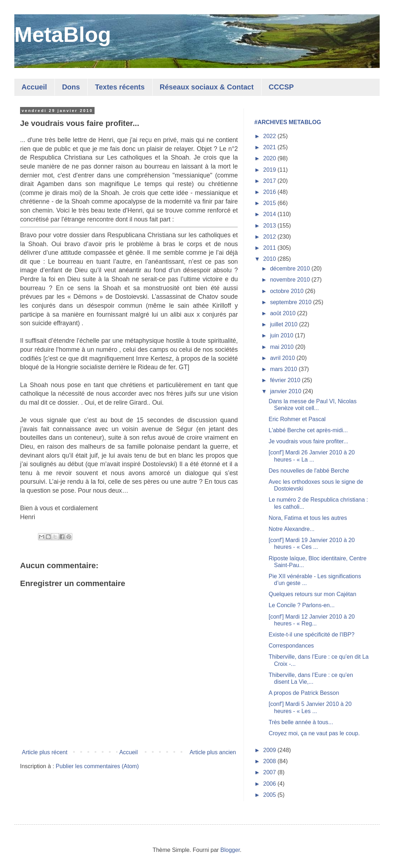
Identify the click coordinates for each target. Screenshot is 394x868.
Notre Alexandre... (292, 529)
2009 (270, 750)
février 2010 (286, 380)
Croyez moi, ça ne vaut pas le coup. (314, 733)
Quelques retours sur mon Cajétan (313, 594)
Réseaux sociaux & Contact (207, 87)
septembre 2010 (292, 302)
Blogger (230, 850)
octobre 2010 (288, 291)
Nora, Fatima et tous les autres (308, 518)
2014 (270, 214)
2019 (270, 170)
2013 (270, 226)
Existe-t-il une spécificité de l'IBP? (312, 635)
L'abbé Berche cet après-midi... (308, 430)
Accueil (34, 87)
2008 (270, 761)
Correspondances (291, 646)
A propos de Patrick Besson (304, 693)
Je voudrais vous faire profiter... (308, 441)
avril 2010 (283, 358)
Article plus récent (45, 752)
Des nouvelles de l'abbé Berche (309, 471)
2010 (270, 259)
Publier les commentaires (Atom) (97, 766)
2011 (270, 248)
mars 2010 (284, 369)
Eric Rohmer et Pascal (297, 419)
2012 (270, 237)
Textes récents (120, 87)
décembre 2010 (291, 269)
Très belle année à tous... (301, 722)
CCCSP (281, 87)
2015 (270, 203)
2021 (270, 147)
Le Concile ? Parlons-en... (302, 605)
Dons (71, 87)
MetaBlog (63, 35)
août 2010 (284, 313)
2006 (270, 784)
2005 (270, 795)
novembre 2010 (291, 280)
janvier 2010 (287, 391)
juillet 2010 (285, 324)
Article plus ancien (213, 752)
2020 (270, 158)
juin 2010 (282, 335)
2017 (270, 181)
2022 (270, 136)
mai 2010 (283, 347)
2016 (270, 192)
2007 (270, 772)
